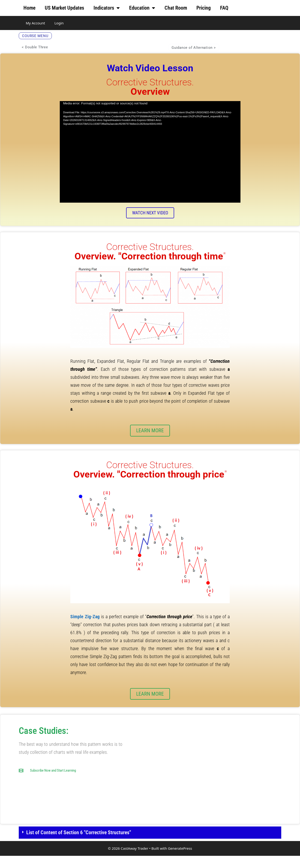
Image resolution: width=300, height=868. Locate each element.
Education (142, 8)
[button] (150, 845)
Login (59, 23)
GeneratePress (180, 860)
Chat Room (176, 8)
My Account (35, 23)
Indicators (107, 8)
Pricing (204, 8)
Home (29, 8)
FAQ (224, 8)
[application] (150, 158)
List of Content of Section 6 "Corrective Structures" (79, 845)
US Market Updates (64, 8)
